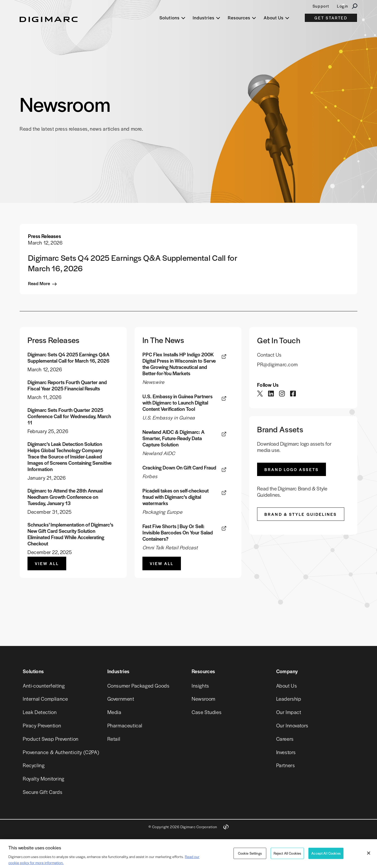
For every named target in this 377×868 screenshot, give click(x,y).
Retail (114, 739)
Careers (285, 739)
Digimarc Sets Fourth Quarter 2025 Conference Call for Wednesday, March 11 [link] (69, 416)
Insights (200, 686)
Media (114, 712)
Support (321, 6)
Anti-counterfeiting (44, 686)
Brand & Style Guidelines (301, 514)
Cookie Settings (250, 853)
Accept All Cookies (326, 853)
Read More (39, 283)
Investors (286, 752)
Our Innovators (292, 725)
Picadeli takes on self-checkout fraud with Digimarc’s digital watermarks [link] (176, 497)
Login (343, 6)
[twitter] (260, 395)
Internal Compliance (45, 699)
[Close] (369, 853)
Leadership (289, 699)
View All (47, 563)
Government (121, 699)
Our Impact (289, 712)
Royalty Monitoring (44, 779)
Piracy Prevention (42, 725)
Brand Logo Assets (292, 469)
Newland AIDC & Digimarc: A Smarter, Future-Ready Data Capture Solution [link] (173, 438)
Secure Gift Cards (43, 792)
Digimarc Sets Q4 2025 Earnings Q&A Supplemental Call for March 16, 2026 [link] (68, 358)
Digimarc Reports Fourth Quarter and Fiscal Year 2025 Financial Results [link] (67, 385)
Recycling (34, 765)
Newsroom (204, 699)
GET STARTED (331, 18)
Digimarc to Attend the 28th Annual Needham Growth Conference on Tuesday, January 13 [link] (65, 497)
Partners (286, 765)
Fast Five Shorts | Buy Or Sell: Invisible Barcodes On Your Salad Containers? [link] (178, 533)
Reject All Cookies (287, 853)
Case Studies (207, 712)
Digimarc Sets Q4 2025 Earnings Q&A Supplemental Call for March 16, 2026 (132, 263)
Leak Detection (40, 712)
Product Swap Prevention (51, 739)
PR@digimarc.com (277, 364)
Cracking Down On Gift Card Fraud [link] (179, 468)
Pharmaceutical (125, 725)
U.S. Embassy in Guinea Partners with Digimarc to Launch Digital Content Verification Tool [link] (178, 403)
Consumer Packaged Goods (138, 686)
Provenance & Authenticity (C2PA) (61, 752)
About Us (287, 686)
